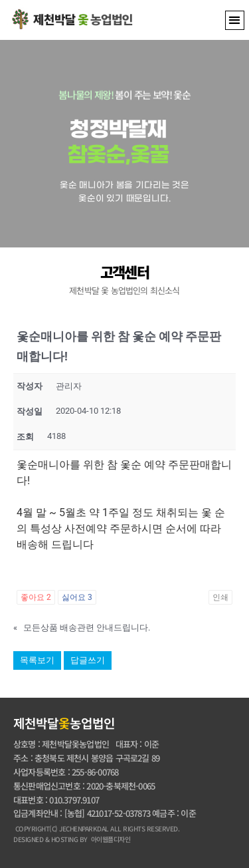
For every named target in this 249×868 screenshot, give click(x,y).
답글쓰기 (88, 660)
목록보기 (37, 660)
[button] (235, 20)
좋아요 (36, 597)
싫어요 (77, 597)
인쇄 (220, 597)
